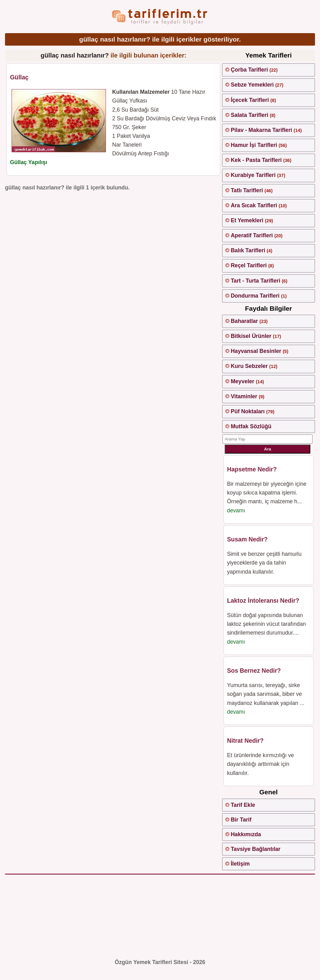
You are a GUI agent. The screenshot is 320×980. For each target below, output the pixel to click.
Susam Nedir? (247, 539)
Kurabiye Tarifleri (253, 175)
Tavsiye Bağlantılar (255, 849)
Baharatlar (244, 321)
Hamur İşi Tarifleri (254, 145)
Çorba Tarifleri (249, 70)
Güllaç (19, 77)
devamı (236, 510)
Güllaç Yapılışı (29, 162)
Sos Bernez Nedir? (254, 671)
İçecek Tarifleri (250, 100)
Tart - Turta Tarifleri (255, 281)
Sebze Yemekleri (252, 85)
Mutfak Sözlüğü (251, 426)
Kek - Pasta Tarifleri (256, 160)
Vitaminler (244, 396)
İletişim (240, 864)
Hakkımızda (246, 834)
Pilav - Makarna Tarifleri (261, 130)
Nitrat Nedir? (245, 741)
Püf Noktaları (248, 411)
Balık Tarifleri (248, 250)
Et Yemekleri (247, 220)
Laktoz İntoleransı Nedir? (263, 601)
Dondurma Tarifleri (255, 296)
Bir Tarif (241, 820)
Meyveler (242, 381)
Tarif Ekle (243, 805)
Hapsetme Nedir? (252, 469)
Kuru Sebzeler (249, 366)
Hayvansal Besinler (256, 351)
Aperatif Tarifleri (252, 235)
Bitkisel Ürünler (251, 336)
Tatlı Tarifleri (247, 190)
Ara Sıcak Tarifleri (254, 205)
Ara (267, 449)
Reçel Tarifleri (249, 265)
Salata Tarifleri (249, 115)
